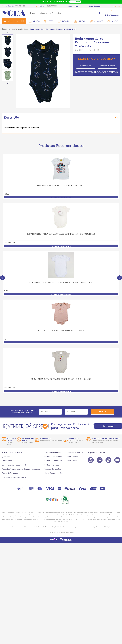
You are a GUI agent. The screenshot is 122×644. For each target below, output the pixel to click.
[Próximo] (120, 278)
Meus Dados (72, 461)
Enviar (103, 412)
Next (8, 83)
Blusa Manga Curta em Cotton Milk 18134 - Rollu (61, 186)
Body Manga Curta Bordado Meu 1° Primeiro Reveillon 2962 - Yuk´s (61, 282)
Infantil (63, 21)
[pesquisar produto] (99, 13)
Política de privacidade (53, 457)
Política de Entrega (52, 465)
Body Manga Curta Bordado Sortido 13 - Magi (61, 331)
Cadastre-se (86, 66)
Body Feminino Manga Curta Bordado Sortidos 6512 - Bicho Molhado (61, 234)
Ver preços (116, 6)
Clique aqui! (75, 2)
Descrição (12, 117)
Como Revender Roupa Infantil (14, 465)
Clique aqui (96, 440)
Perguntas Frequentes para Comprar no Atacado (21, 469)
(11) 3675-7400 (20, 6)
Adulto (34, 21)
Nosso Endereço (8, 461)
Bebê (49, 21)
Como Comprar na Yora (54, 473)
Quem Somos (73, 6)
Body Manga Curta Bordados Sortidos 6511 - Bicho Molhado (61, 379)
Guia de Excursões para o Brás (14, 477)
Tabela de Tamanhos (10, 473)
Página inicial (10, 29)
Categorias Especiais (14, 21)
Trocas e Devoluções (53, 469)
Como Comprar (95, 6)
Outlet (113, 21)
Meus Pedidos (73, 457)
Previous (8, 33)
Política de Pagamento (53, 461)
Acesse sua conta (107, 66)
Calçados (96, 21)
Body (26, 29)
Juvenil (80, 21)
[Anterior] (2, 278)
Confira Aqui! (108, 426)
